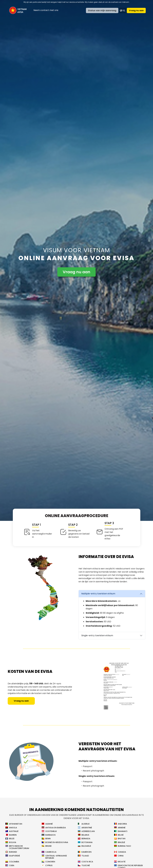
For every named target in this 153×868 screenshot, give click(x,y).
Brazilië (120, 842)
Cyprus (47, 866)
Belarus (84, 835)
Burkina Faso (123, 846)
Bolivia (11, 842)
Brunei (47, 846)
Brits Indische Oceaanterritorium (17, 847)
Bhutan (120, 839)
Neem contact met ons (46, 10)
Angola (11, 828)
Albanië (47, 824)
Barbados (49, 835)
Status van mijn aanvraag (102, 10)
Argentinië (85, 828)
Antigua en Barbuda (54, 828)
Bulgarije (84, 846)
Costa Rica (85, 862)
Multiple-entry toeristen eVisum (98, 594)
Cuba (10, 866)
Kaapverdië (13, 856)
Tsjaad (83, 856)
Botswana (85, 842)
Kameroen (85, 852)
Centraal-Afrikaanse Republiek (54, 857)
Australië (12, 831)
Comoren (48, 862)
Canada (120, 852)
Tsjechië (84, 866)
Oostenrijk (49, 831)
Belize (10, 839)
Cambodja (49, 852)
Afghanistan (14, 824)
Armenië (120, 828)
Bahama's (121, 831)
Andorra (121, 824)
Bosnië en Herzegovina (55, 842)
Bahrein (11, 835)
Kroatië (120, 862)
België (119, 835)
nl (123, 10)
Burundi (11, 852)
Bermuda (84, 839)
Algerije (84, 824)
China (119, 856)
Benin (46, 839)
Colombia (12, 862)
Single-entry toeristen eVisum (97, 635)
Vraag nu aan (136, 10)
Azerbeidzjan (86, 831)
